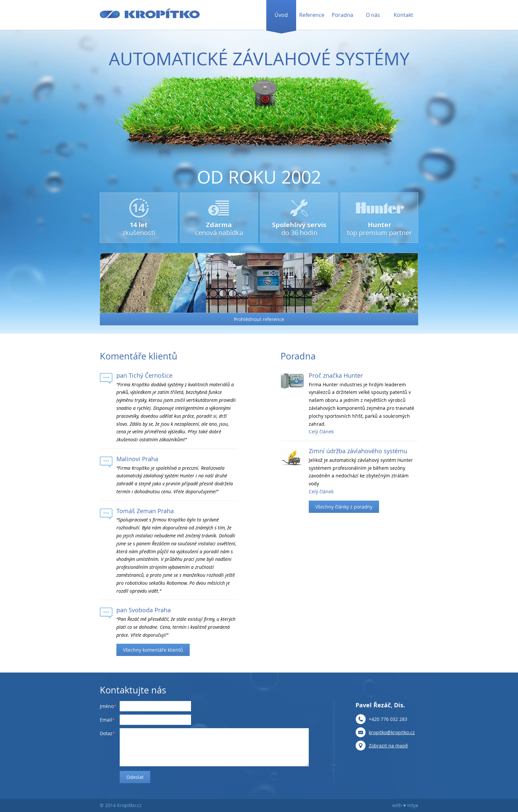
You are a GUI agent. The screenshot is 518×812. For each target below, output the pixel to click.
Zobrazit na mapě (388, 746)
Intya (413, 805)
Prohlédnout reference (259, 319)
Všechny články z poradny (344, 507)
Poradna (342, 15)
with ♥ (399, 805)
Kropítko (150, 13)
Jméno (107, 706)
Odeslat (135, 777)
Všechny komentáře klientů (153, 650)
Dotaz (106, 733)
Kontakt (403, 15)
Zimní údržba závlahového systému (358, 451)
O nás (373, 15)
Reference (312, 15)
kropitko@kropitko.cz (392, 732)
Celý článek (321, 432)
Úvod (281, 15)
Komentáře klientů (139, 356)
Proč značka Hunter (336, 375)
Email (106, 720)
